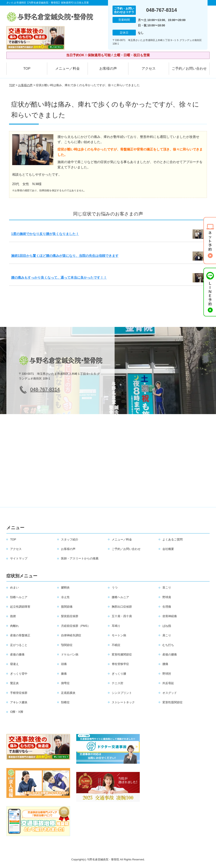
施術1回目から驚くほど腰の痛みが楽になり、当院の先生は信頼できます (65, 256)
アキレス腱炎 (19, 702)
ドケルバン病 (70, 654)
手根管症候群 (19, 693)
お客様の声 (108, 69)
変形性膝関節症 (122, 654)
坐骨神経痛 (170, 616)
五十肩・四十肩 (122, 616)
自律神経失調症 (71, 635)
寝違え (14, 664)
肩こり (167, 635)
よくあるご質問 (173, 539)
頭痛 (64, 664)
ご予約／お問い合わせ (189, 69)
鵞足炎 (14, 683)
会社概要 (168, 549)
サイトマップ (19, 558)
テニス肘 (117, 683)
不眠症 (116, 645)
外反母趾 (168, 683)
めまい (14, 587)
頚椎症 (65, 702)
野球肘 (167, 674)
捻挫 (13, 616)
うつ (115, 587)
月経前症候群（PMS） (76, 626)
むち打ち (168, 645)
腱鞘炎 (65, 587)
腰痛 (165, 664)
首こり (167, 587)
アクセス (149, 69)
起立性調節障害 (20, 607)
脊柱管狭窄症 (120, 664)
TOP (27, 69)
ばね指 (167, 626)
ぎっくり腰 (119, 674)
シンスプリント (122, 693)
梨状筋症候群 (70, 616)
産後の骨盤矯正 (20, 635)
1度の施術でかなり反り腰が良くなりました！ (45, 234)
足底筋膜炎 (68, 693)
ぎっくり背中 (19, 674)
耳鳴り (116, 626)
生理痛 (167, 607)
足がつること (19, 645)
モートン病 (119, 635)
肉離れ (14, 626)
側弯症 (65, 683)
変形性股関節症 (173, 702)
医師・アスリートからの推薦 (80, 558)
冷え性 (65, 597)
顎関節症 (67, 645)
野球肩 (167, 597)
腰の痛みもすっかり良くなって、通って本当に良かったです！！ (59, 278)
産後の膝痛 (17, 654)
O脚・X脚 (16, 712)
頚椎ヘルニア (19, 597)
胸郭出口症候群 (122, 607)
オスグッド (170, 693)
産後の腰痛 (170, 654)
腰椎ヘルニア (120, 597)
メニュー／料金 (67, 69)
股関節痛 (67, 607)
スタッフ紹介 (70, 539)
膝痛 (64, 674)
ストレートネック (123, 702)
